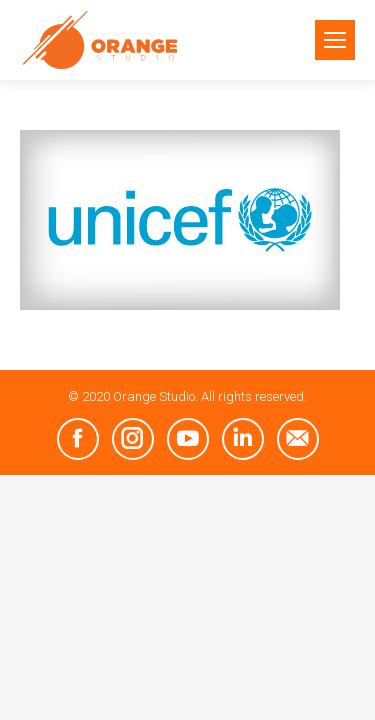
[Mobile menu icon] (335, 40)
